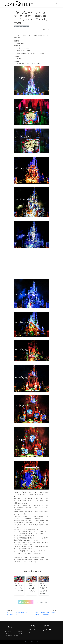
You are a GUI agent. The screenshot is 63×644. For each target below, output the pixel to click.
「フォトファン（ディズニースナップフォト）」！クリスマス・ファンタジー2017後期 (43, 590)
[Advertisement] (32, 262)
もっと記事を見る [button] (42, 602)
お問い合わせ (32, 629)
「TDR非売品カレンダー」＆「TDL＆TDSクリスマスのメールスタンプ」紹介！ (31, 590)
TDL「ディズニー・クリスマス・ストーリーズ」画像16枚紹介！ (19, 589)
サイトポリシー (33, 632)
